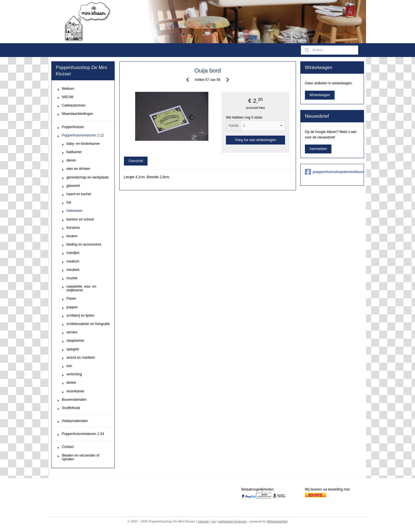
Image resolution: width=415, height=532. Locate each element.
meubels (73, 270)
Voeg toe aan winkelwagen (255, 140)
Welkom (68, 89)
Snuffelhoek (71, 408)
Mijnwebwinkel (277, 521)
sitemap (204, 521)
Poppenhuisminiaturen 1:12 (83, 135)
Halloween (75, 211)
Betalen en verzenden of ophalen (81, 457)
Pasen (71, 299)
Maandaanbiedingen (78, 114)
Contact (68, 447)
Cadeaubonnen (74, 105)
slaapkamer (76, 341)
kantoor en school (80, 219)
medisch (73, 261)
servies (72, 332)
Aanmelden (318, 149)
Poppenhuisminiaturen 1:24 (83, 434)
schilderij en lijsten (81, 316)
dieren (71, 160)
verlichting (74, 374)
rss (214, 521)
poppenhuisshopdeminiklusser (332, 172)
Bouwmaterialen (74, 400)
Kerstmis (73, 228)
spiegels (73, 349)
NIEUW (68, 97)
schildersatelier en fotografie (88, 324)
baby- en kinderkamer (83, 144)
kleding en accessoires (84, 244)
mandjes (73, 253)
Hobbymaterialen (75, 421)
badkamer (74, 152)
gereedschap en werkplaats (88, 177)
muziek (72, 278)
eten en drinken (79, 169)
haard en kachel (79, 194)
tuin (69, 366)
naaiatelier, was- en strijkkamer (81, 288)
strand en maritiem (81, 358)
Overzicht (136, 161)
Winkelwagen (320, 95)
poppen (72, 307)
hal (69, 202)
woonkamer (76, 391)
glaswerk (73, 186)
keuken (72, 236)
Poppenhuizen (73, 127)
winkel (71, 383)
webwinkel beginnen (233, 521)
